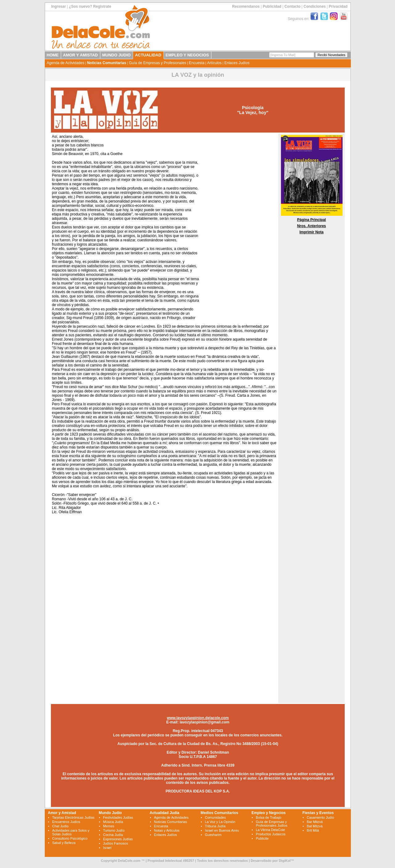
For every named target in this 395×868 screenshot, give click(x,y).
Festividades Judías (118, 817)
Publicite (262, 838)
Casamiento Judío (320, 817)
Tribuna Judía (215, 826)
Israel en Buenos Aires (222, 830)
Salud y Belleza (64, 843)
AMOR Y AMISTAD (80, 55)
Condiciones (314, 6)
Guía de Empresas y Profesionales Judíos (272, 824)
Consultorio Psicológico (70, 838)
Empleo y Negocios (269, 813)
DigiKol (285, 861)
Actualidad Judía (164, 813)
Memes (109, 826)
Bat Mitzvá (315, 826)
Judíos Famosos (116, 843)
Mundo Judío (110, 813)
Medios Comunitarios (219, 813)
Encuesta (197, 63)
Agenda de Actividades (65, 63)
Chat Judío (60, 826)
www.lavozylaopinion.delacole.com (198, 718)
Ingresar (58, 6)
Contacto (293, 6)
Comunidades (215, 817)
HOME (53, 55)
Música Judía (113, 822)
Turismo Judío (114, 830)
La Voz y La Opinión (220, 822)
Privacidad (338, 6)
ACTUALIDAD (148, 55)
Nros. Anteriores (312, 226)
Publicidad (272, 6)
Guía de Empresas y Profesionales (158, 63)
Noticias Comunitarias (107, 63)
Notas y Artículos (167, 830)
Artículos (214, 63)
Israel (107, 848)
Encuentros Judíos (66, 822)
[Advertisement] (238, 227)
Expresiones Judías (118, 839)
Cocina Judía (113, 835)
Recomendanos (246, 6)
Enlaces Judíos (237, 63)
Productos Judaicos (271, 834)
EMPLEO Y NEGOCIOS (187, 55)
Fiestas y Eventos (318, 813)
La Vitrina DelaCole (270, 830)
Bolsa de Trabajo (269, 817)
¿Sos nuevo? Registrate (90, 6)
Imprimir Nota (311, 232)
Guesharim (213, 835)
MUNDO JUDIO (116, 55)
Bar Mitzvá (315, 822)
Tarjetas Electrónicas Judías (73, 817)
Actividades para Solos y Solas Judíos (71, 832)
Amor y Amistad (62, 813)
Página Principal (312, 220)
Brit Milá (313, 830)
